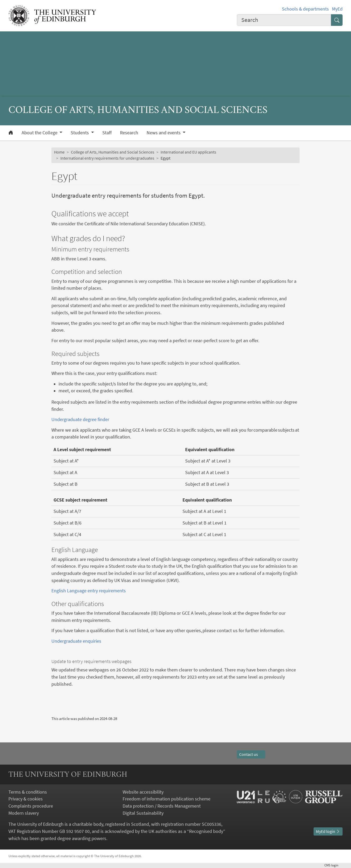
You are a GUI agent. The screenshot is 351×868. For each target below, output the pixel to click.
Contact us (251, 754)
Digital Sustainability (143, 813)
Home (59, 152)
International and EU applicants (188, 152)
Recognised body (206, 831)
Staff (107, 133)
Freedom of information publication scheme (167, 799)
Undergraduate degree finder (80, 419)
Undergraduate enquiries (76, 641)
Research (129, 133)
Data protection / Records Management (162, 806)
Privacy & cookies (26, 799)
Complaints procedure (31, 806)
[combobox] (284, 20)
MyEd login (328, 831)
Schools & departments (305, 9)
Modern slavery (24, 813)
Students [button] (80, 133)
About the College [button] (40, 133)
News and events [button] (164, 133)
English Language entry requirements (89, 591)
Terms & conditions (28, 792)
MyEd (337, 9)
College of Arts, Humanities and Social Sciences (113, 152)
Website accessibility (143, 792)
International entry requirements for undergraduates (107, 158)
